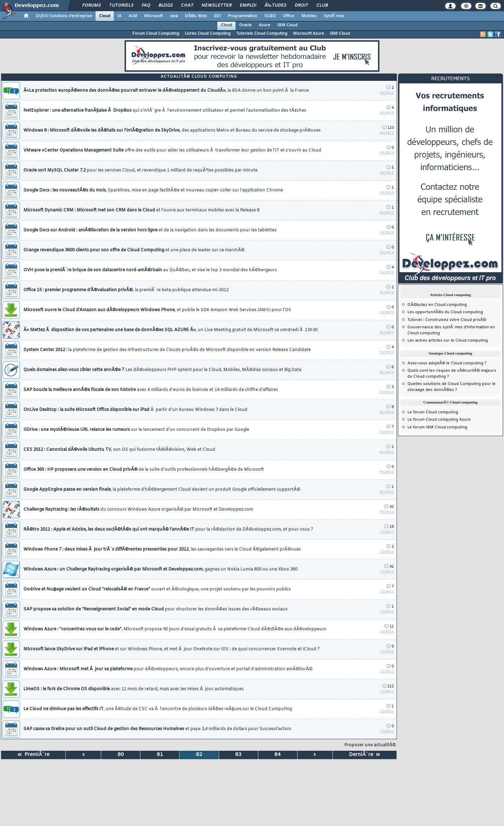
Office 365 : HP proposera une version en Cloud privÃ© (144, 470)
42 (389, 507)
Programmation (243, 16)
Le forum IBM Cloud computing (437, 427)
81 (160, 755)
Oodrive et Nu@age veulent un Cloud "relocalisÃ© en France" (157, 589)
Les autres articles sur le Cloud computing (448, 341)
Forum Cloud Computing (156, 34)
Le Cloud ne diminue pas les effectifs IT (158, 709)
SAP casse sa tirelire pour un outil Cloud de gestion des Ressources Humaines (157, 729)
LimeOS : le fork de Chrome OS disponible (134, 689)
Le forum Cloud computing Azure (439, 420)
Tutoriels (121, 6)
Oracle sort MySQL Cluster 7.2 (141, 170)
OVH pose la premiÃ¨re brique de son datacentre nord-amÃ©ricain (150, 270)
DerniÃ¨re (365, 755)
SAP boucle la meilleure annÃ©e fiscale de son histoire (151, 390)
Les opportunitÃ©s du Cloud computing (445, 312)
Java (174, 16)
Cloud (105, 16)
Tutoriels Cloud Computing (262, 34)
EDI (217, 16)
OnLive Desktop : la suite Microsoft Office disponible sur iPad (135, 410)
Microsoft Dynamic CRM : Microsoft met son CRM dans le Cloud (141, 210)
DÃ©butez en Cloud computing (437, 305)
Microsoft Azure (309, 34)
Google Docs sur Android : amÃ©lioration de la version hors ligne (150, 230)
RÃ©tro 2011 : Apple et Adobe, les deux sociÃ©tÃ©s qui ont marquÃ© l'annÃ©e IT (168, 530)
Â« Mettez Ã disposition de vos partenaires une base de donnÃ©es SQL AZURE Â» (170, 330)
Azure (264, 25)
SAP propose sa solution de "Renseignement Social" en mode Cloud (156, 609)
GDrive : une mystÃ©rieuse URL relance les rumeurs (136, 430)
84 (278, 755)
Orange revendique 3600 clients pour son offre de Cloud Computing (134, 250)
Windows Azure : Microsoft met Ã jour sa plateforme (168, 669)
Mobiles (309, 16)
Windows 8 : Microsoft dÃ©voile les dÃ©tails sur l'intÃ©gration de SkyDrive (172, 131)
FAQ (146, 6)
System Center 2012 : (167, 350)
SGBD (270, 16)
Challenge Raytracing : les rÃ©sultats (138, 510)
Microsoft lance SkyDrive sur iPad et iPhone (172, 649)
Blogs (166, 6)
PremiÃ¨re (33, 755)
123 (388, 128)
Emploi (248, 6)
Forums (92, 6)
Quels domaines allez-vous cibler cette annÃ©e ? (162, 370)
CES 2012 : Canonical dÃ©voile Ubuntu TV (119, 450)
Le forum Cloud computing (433, 412)
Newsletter (216, 6)
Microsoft (153, 16)
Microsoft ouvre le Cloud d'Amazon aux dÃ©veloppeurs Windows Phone (157, 310)
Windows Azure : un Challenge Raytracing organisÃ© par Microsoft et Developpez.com (160, 569)
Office (289, 16)
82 (199, 755)
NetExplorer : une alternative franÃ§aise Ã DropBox (165, 111)
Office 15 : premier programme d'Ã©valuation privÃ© (126, 290)
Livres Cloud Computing (208, 34)
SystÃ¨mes (334, 16)
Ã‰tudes (275, 6)
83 (238, 755)
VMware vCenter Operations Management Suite (172, 150)
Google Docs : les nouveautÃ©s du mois (153, 190)
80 (121, 755)
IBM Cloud (287, 25)
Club (322, 6)
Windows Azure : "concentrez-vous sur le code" (175, 629)
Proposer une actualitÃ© (370, 745)
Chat (187, 6)
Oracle (245, 25)
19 (389, 527)
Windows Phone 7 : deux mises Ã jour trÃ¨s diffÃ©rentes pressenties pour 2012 (162, 549)
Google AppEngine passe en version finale (162, 490)
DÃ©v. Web (196, 16)
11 (389, 627)
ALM (133, 16)
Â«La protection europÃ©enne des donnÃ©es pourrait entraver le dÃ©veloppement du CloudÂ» (166, 91)
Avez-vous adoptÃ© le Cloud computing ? (447, 363)
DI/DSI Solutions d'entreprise (64, 16)
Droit (301, 6)
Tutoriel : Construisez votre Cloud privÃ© (447, 320)
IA (119, 16)
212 (388, 687)
